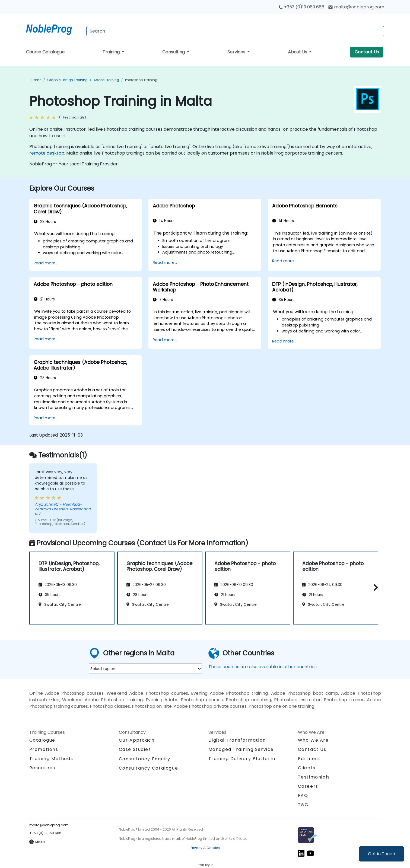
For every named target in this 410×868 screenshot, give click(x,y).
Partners (309, 759)
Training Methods (51, 759)
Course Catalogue (45, 52)
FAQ (303, 795)
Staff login (205, 865)
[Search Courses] (235, 31)
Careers (308, 786)
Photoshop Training (141, 80)
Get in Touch (382, 854)
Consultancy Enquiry (145, 759)
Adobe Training (106, 80)
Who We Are (313, 740)
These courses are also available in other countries (263, 667)
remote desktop (47, 153)
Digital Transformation (237, 740)
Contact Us (367, 52)
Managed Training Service (241, 749)
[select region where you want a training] (145, 669)
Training (112, 52)
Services (237, 52)
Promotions (44, 749)
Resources (42, 768)
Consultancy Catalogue (149, 768)
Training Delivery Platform (242, 759)
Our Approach (137, 740)
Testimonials (314, 777)
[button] (374, 587)
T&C (303, 805)
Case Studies (135, 749)
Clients (307, 768)
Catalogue (42, 740)
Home (36, 80)
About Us (298, 52)
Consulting (174, 52)
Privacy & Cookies (205, 848)
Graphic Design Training (67, 80)
